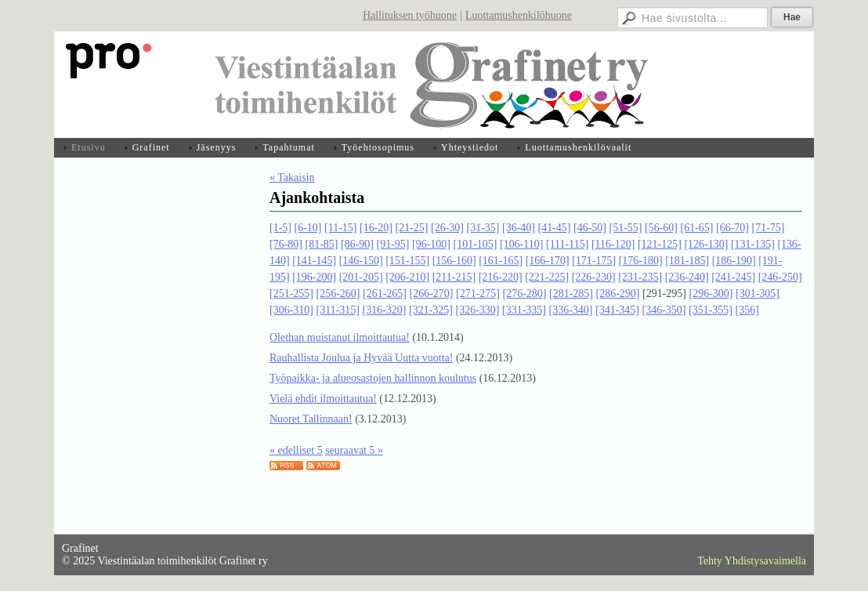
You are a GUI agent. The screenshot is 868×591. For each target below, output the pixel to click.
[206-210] (407, 277)
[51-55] (625, 228)
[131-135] (753, 244)
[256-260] (338, 294)
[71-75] (768, 228)
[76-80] (286, 244)
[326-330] (477, 310)
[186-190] (734, 261)
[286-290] (618, 294)
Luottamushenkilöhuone (519, 15)
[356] (747, 310)
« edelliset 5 (296, 450)
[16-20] (376, 228)
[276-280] (525, 294)
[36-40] (519, 228)
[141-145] (314, 261)
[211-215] (454, 277)
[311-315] (338, 310)
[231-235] (640, 277)
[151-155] (407, 261)
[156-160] (454, 261)
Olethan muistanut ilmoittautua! (340, 337)
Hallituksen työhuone (410, 15)
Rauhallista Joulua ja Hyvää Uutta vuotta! (361, 358)
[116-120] (613, 244)
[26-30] (447, 228)
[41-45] (554, 228)
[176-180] (641, 261)
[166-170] (548, 261)
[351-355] (711, 310)
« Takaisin (292, 178)
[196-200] (314, 277)
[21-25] (411, 228)
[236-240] (687, 277)
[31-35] (483, 228)
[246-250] (780, 277)
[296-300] (711, 294)
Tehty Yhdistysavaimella (752, 561)
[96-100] (431, 244)
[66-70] (732, 228)
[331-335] (524, 310)
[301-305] (758, 294)
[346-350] (664, 310)
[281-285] (571, 294)
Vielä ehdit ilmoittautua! (323, 399)
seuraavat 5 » (354, 450)
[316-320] (384, 310)
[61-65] (696, 228)
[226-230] (594, 277)
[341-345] (617, 310)
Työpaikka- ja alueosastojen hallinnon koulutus (373, 378)
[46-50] (590, 228)
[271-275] (478, 294)
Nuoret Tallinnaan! (311, 419)
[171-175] (594, 261)
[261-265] (385, 294)
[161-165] (501, 261)
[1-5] (280, 228)
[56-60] (661, 228)
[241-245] (733, 277)
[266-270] (432, 294)
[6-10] (308, 228)
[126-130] (706, 244)
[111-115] (567, 244)
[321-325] (431, 310)
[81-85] (322, 244)
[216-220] (501, 277)
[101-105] (476, 244)
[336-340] (570, 310)
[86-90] (357, 244)
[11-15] (340, 228)
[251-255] (291, 294)
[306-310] (291, 310)
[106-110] (521, 244)
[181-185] (687, 261)
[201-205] (361, 277)
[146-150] (361, 261)
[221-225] (547, 277)
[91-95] (393, 244)
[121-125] (660, 244)
